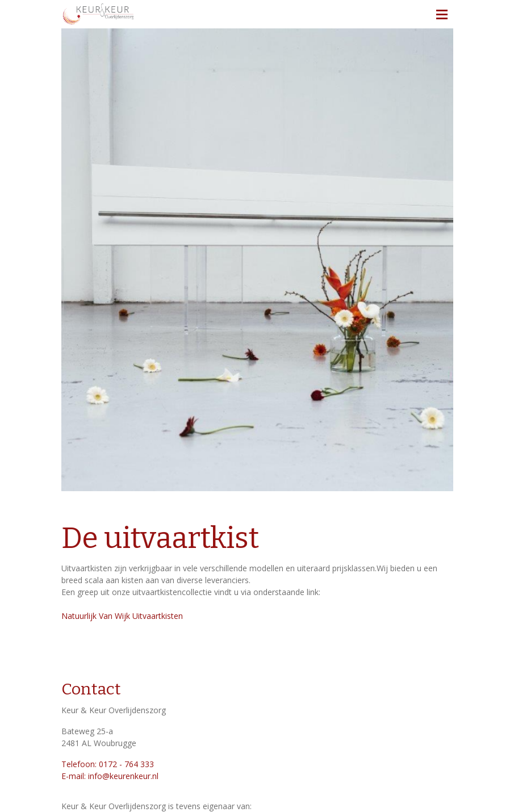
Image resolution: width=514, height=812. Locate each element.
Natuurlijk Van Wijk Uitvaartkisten (123, 616)
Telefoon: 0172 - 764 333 (108, 764)
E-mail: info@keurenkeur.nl (110, 776)
